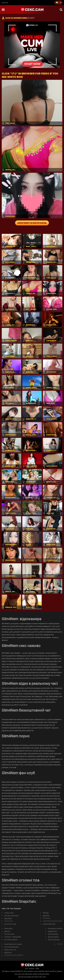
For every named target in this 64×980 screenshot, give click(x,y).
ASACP (32, 969)
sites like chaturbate (11, 916)
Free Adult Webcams (11, 947)
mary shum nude (10, 924)
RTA (26, 969)
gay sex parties (53, 937)
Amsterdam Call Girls (55, 928)
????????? (47, 918)
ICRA (37, 969)
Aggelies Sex (52, 931)
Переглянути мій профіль (32, 223)
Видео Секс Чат (10, 950)
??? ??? (60, 944)
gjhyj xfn (7, 931)
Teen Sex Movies (54, 940)
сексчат (5, 3)
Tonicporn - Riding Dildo (13, 937)
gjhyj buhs (8, 953)
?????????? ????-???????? (14, 955)
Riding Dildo (8, 928)
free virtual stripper (11, 940)
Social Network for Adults (13, 944)
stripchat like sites (49, 924)
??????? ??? (9, 921)
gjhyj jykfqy (8, 918)
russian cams (9, 913)
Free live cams (9, 934)
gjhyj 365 (46, 916)
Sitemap (46, 913)
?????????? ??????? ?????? (53, 921)
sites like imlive (53, 934)
